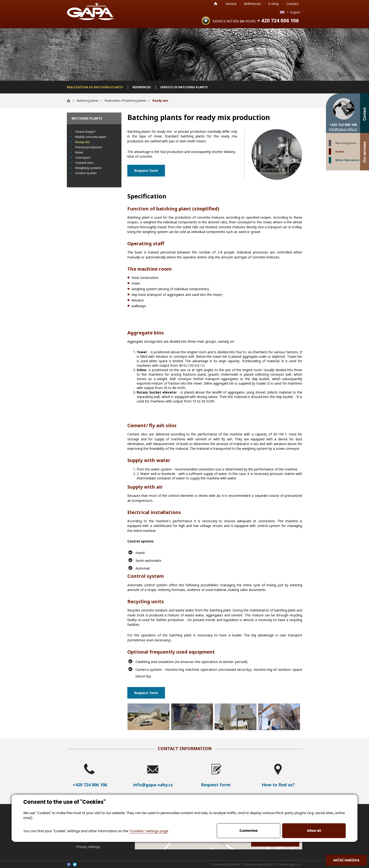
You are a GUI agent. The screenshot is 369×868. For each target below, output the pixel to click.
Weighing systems (88, 168)
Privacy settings (88, 847)
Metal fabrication (347, 160)
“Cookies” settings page (149, 831)
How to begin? (86, 132)
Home (216, 4)
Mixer (79, 152)
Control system (86, 173)
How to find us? (278, 785)
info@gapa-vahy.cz (343, 129)
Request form (146, 171)
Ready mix (83, 142)
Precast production (89, 147)
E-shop (274, 4)
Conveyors (83, 157)
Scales (340, 151)
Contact (292, 4)
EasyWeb (235, 864)
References (252, 4)
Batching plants (346, 143)
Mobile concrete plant (91, 137)
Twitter (75, 864)
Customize (248, 831)
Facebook (69, 864)
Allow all (314, 831)
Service (231, 4)
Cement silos (84, 163)
